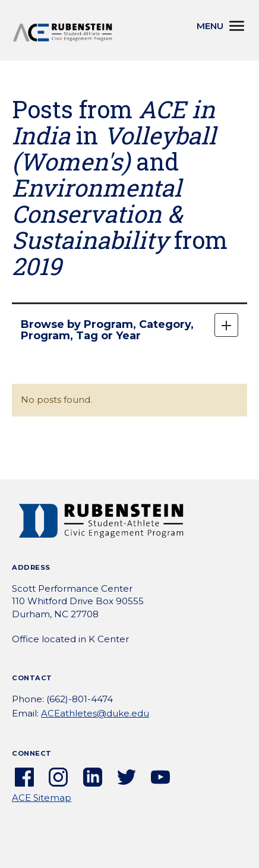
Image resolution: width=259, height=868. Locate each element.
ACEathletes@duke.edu (95, 713)
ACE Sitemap (42, 798)
